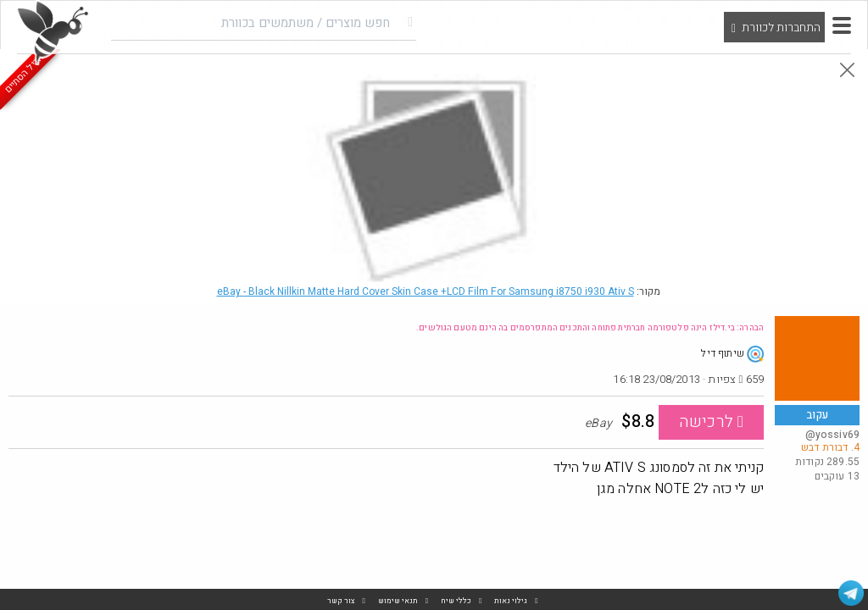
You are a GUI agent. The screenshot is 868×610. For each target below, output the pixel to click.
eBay (426, 291)
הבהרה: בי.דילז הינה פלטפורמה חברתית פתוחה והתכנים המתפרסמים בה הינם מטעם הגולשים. (590, 328)
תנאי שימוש (398, 601)
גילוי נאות (511, 601)
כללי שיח (456, 601)
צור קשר (341, 601)
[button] (842, 25)
